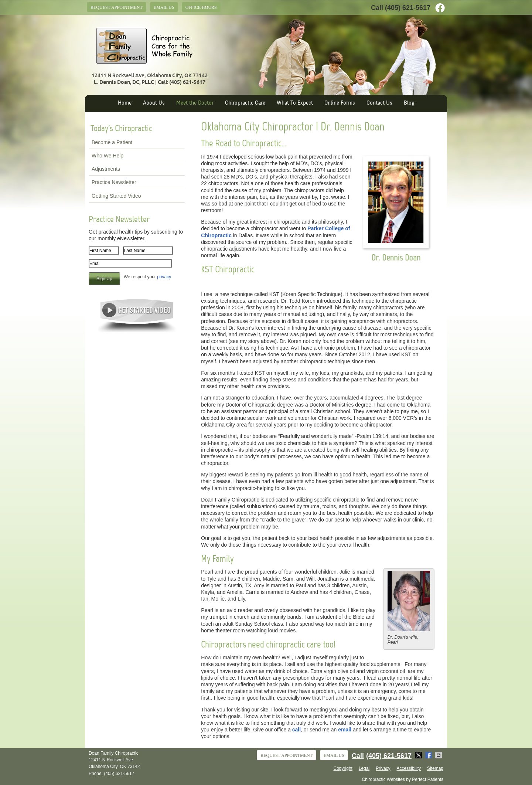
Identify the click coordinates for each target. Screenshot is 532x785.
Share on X (419, 755)
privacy (164, 277)
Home (125, 103)
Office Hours (201, 7)
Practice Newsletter (114, 182)
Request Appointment (117, 7)
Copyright (343, 768)
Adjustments (106, 169)
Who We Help (108, 156)
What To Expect (295, 103)
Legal (364, 768)
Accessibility (409, 768)
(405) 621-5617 (408, 8)
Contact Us (379, 103)
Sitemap (435, 768)
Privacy (383, 768)
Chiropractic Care (245, 103)
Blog (409, 103)
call (296, 730)
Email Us (164, 7)
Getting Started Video (116, 196)
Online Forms (340, 103)
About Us (154, 103)
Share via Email (439, 755)
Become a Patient (112, 142)
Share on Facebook (429, 755)
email (345, 730)
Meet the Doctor (195, 103)
